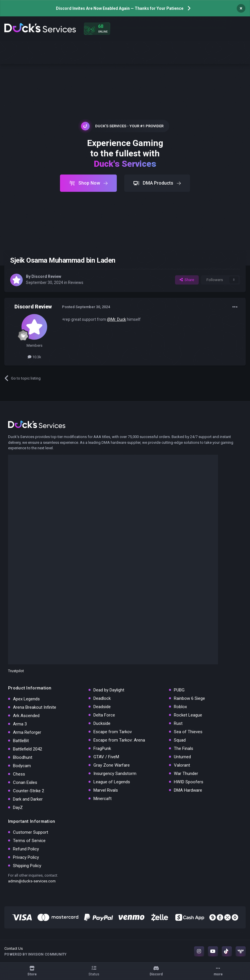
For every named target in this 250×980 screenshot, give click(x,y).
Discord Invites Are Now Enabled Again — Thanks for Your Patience (120, 8)
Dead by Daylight (109, 690)
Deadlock (102, 698)
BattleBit (21, 741)
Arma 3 (20, 724)
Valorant (182, 765)
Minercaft (103, 799)
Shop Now (88, 183)
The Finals (184, 748)
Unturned (182, 757)
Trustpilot (16, 671)
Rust (178, 723)
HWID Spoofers (189, 782)
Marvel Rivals (106, 790)
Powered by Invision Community (35, 954)
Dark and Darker (28, 799)
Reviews (76, 283)
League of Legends (112, 782)
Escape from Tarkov (113, 732)
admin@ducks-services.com (32, 881)
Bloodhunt (23, 757)
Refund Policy (26, 849)
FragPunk (102, 748)
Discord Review (46, 276)
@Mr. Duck (116, 319)
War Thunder (186, 774)
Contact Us (14, 948)
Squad (180, 740)
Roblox (180, 707)
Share (187, 280)
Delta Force (104, 715)
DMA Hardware (188, 790)
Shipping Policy (27, 866)
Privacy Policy (26, 857)
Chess (19, 774)
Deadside (102, 707)
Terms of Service (29, 841)
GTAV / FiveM (106, 757)
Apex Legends (26, 699)
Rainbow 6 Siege (189, 698)
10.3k (34, 357)
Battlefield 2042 (28, 749)
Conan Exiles (25, 782)
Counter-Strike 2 (29, 791)
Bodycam (22, 766)
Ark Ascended (26, 716)
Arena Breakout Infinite (35, 707)
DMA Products (157, 183)
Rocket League (188, 715)
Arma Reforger (27, 732)
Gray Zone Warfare (112, 765)
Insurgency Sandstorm (115, 774)
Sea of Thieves (188, 732)
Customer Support (31, 832)
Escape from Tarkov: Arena (119, 740)
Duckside (102, 723)
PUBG (179, 690)
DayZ (18, 807)
